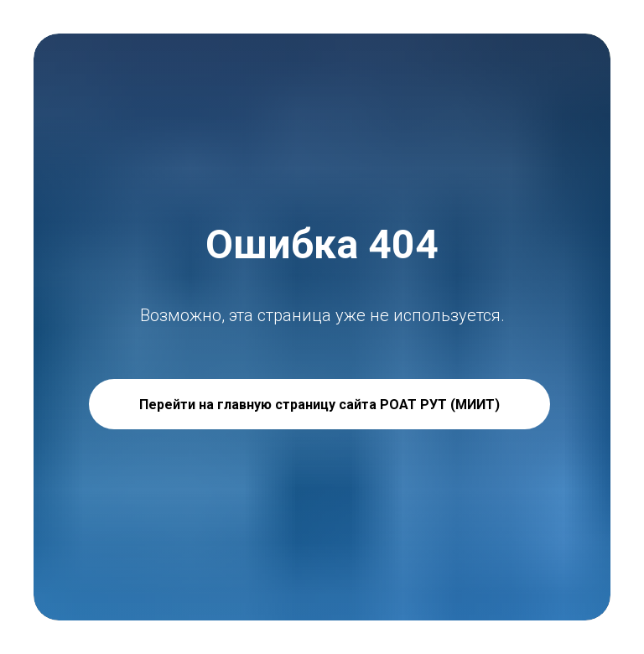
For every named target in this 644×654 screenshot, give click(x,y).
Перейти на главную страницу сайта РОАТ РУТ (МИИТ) (319, 405)
